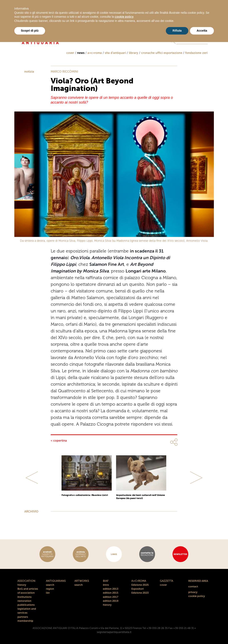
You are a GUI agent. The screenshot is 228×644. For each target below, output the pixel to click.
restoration (24, 601)
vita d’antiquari (115, 53)
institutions (25, 597)
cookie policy (197, 596)
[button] (32, 478)
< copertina (59, 441)
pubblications (26, 605)
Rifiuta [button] (177, 31)
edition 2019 (111, 601)
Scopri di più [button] (30, 31)
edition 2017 (111, 597)
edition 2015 (111, 593)
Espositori (137, 589)
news (81, 53)
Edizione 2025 (140, 585)
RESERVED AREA (198, 581)
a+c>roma (95, 53)
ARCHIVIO (31, 511)
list (48, 593)
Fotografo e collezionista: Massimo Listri (85, 495)
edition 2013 (111, 589)
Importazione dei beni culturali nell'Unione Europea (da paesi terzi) (141, 497)
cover (70, 53)
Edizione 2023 (140, 593)
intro (106, 585)
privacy (193, 592)
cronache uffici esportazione (162, 53)
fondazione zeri (196, 53)
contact (193, 586)
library (134, 53)
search (50, 585)
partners (23, 617)
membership (25, 621)
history (22, 585)
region (50, 589)
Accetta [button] (202, 31)
